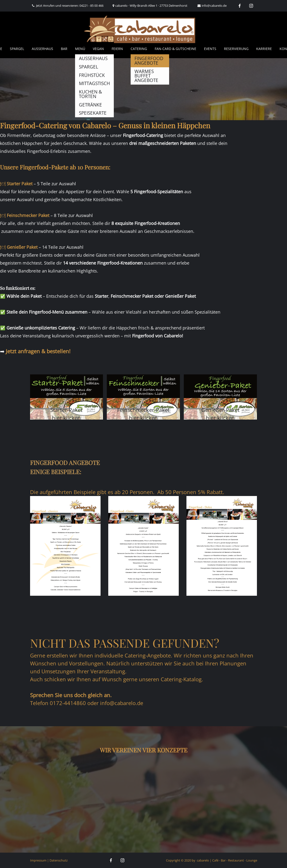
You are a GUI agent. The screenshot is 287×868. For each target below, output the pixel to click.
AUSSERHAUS (42, 49)
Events (210, 49)
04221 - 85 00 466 (91, 6)
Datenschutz (59, 860)
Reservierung (236, 49)
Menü (80, 49)
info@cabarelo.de (214, 6)
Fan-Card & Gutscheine (175, 49)
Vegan (98, 49)
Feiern (117, 49)
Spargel (17, 49)
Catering (139, 49)
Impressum (38, 860)
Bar (64, 49)
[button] (67, 397)
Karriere (264, 49)
